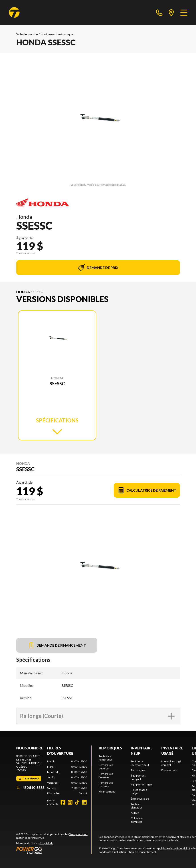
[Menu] (184, 12)
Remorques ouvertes (106, 767)
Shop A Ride (46, 843)
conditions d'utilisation (112, 852)
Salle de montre (27, 34)
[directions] (171, 12)
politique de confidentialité (174, 848)
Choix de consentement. (142, 852)
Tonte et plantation (137, 806)
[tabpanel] (67, 777)
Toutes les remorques (106, 758)
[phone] (159, 12)
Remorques (110, 748)
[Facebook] (63, 802)
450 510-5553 (30, 788)
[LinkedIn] (84, 802)
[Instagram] (70, 802)
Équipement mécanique (57, 34)
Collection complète (137, 820)
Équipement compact (138, 777)
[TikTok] (77, 802)
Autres (135, 813)
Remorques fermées (106, 776)
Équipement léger (141, 784)
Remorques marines (106, 784)
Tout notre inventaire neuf (140, 763)
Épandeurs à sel (140, 799)
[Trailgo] (14, 12)
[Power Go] (54, 850)
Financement (107, 792)
